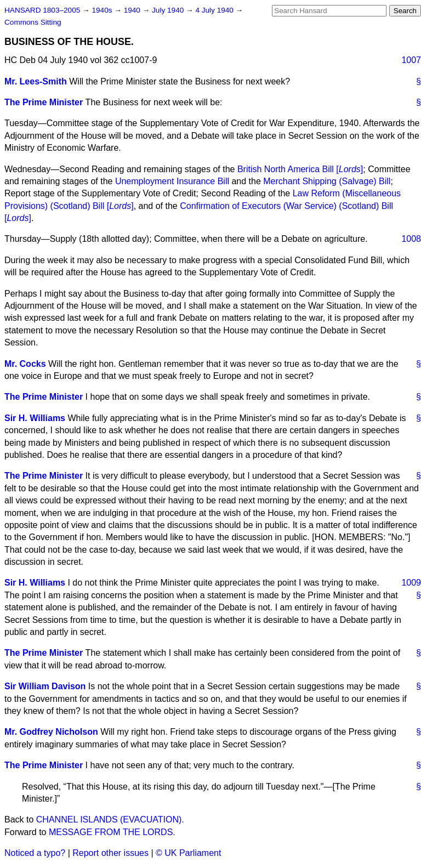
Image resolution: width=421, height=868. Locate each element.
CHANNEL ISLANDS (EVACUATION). (110, 819)
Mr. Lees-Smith (36, 81)
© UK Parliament (188, 853)
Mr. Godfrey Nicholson (51, 732)
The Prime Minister (44, 102)
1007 (411, 60)
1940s (103, 10)
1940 (133, 10)
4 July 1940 (215, 10)
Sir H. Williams (35, 418)
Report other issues (110, 853)
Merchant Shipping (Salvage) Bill (327, 181)
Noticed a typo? (35, 853)
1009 (411, 583)
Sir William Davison (45, 686)
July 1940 (169, 10)
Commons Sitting (33, 22)
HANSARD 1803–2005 (42, 10)
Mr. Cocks (25, 364)
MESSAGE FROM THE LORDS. (112, 832)
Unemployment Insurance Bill (172, 181)
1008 (411, 239)
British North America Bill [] (300, 169)
